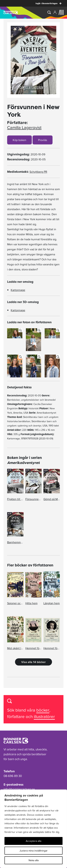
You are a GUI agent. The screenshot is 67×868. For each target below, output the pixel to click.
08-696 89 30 (13, 776)
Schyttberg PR (38, 172)
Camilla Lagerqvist (24, 128)
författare (16, 716)
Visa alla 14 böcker (33, 662)
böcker (43, 710)
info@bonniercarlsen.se (19, 789)
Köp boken (19, 140)
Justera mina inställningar (33, 851)
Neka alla (34, 860)
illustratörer (44, 716)
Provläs (43, 140)
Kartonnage (18, 290)
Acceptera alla (33, 841)
